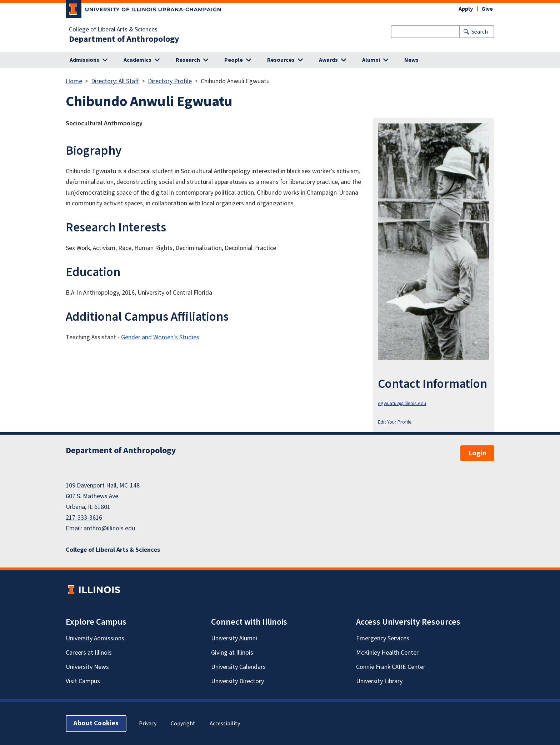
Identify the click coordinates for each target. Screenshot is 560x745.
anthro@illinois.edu (109, 528)
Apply (466, 9)
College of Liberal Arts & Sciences (113, 30)
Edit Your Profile (395, 422)
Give (487, 9)
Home (74, 81)
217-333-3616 (84, 518)
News (411, 60)
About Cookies (96, 723)
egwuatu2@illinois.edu (402, 403)
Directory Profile (170, 81)
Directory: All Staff (115, 81)
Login (477, 453)
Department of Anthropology (124, 39)
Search (480, 32)
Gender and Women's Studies (160, 337)
